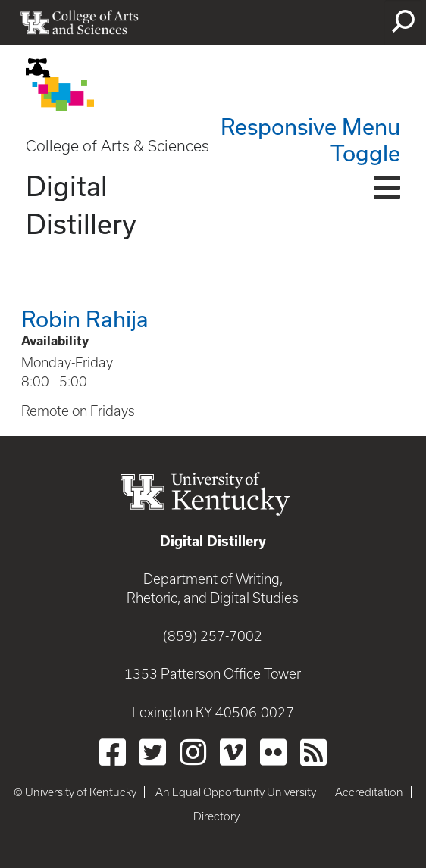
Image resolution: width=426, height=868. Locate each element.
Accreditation (369, 792)
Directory (216, 816)
